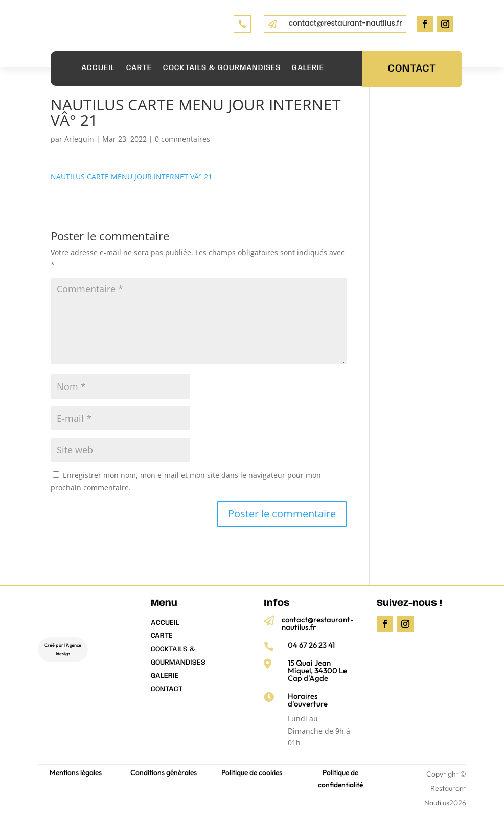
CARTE (139, 68)
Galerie (308, 68)
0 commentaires (182, 139)
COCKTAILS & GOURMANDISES (222, 68)
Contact (412, 69)
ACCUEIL (98, 68)
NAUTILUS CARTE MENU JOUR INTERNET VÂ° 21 (131, 177)
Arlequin (79, 139)
